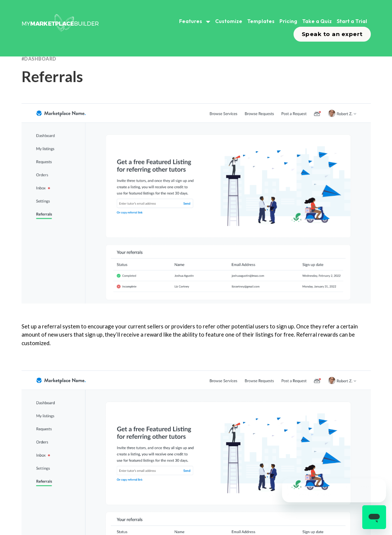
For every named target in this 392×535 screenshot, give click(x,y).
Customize (229, 21)
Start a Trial (352, 21)
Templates (261, 21)
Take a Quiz (317, 21)
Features (191, 21)
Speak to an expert (332, 34)
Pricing (288, 21)
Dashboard (40, 59)
